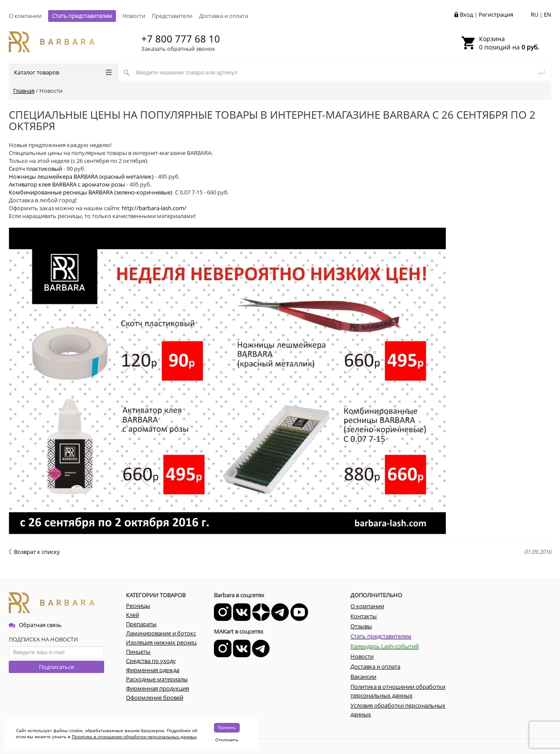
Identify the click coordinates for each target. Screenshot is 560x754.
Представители (172, 16)
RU (534, 14)
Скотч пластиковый (35, 169)
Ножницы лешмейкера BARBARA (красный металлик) (81, 176)
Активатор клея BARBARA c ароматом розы (67, 184)
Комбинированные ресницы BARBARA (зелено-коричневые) (91, 192)
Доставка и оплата (224, 16)
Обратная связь (35, 625)
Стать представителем (82, 16)
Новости (134, 16)
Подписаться (56, 667)
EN (548, 14)
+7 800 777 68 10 (181, 39)
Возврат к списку (34, 552)
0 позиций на (509, 43)
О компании (25, 16)
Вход (466, 14)
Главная (24, 91)
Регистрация (496, 14)
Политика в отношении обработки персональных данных (134, 736)
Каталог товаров (63, 72)
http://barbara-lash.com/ (154, 208)
